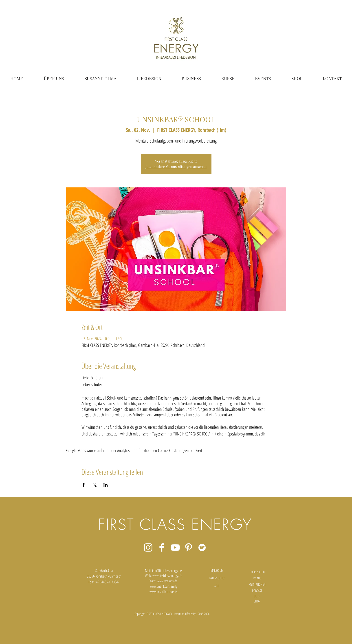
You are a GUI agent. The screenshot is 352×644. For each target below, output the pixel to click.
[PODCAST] (257, 591)
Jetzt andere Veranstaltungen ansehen (176, 166)
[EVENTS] (257, 578)
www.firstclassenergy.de (167, 575)
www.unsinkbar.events (163, 592)
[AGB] (217, 586)
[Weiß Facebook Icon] (162, 547)
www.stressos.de (167, 581)
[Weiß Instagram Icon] (148, 547)
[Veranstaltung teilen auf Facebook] (84, 485)
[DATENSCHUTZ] (217, 578)
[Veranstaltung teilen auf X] (95, 485)
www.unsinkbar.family (163, 586)
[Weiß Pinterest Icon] (189, 547)
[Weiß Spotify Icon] (202, 547)
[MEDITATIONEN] (257, 585)
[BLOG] (257, 596)
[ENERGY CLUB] (257, 572)
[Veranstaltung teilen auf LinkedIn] (106, 485)
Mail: (149, 570)
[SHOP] (257, 601)
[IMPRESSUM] (217, 571)
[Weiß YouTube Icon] (175, 547)
